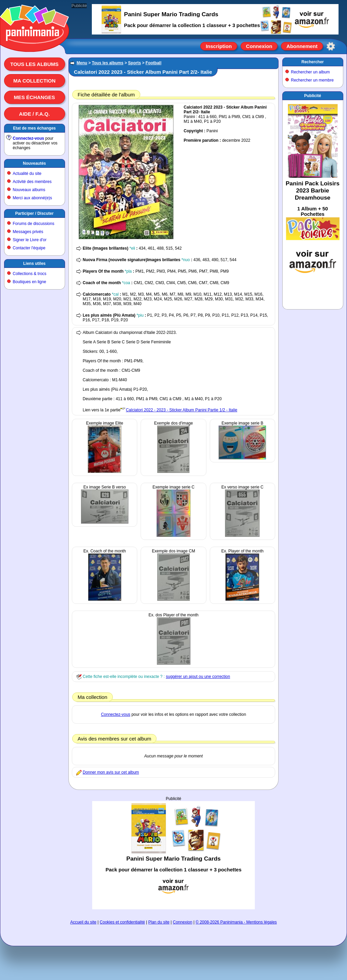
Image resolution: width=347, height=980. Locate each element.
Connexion (259, 46)
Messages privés (28, 232)
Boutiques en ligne (30, 282)
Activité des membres (32, 182)
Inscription (219, 46)
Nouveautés (34, 163)
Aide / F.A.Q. (34, 114)
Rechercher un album (311, 72)
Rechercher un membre (312, 80)
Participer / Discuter (34, 213)
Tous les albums (34, 64)
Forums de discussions (34, 224)
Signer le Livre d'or (30, 240)
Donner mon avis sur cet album (111, 772)
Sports (135, 63)
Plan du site (159, 922)
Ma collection (34, 81)
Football (154, 63)
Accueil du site (83, 922)
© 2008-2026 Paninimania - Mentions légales (236, 922)
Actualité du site (27, 174)
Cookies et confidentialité (122, 922)
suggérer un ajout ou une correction (198, 677)
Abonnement (302, 46)
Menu (82, 63)
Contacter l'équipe (29, 248)
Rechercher (312, 62)
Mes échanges (35, 97)
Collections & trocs (30, 274)
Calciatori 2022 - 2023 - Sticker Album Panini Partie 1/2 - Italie (181, 410)
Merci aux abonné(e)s (33, 198)
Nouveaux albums (29, 190)
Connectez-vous (29, 138)
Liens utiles (34, 264)
